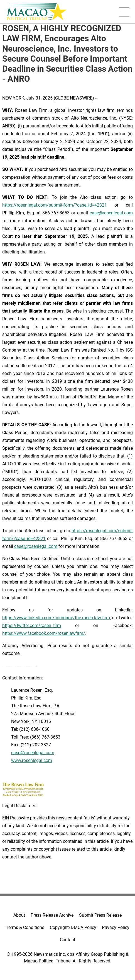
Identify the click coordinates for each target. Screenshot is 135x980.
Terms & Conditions (25, 927)
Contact (67, 940)
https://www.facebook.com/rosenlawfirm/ (44, 633)
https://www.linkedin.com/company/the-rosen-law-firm (56, 618)
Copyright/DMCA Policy (73, 927)
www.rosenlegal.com (32, 760)
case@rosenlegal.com (111, 213)
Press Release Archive (52, 915)
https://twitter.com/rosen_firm (32, 625)
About (19, 915)
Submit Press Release (100, 915)
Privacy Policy (116, 927)
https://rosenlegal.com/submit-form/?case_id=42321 (55, 205)
